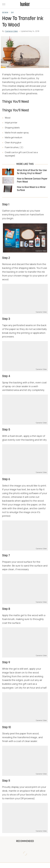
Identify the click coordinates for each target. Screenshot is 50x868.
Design (5, 13)
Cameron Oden (11, 31)
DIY (12, 13)
